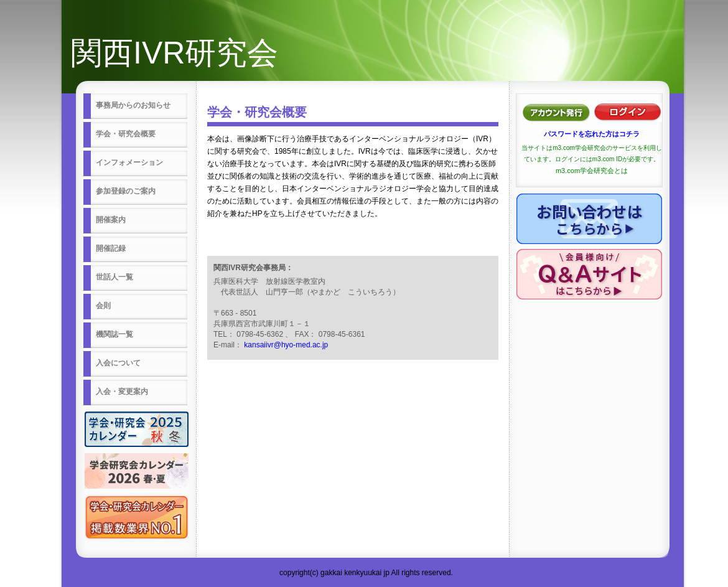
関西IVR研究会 (175, 53)
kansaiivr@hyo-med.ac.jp (286, 345)
